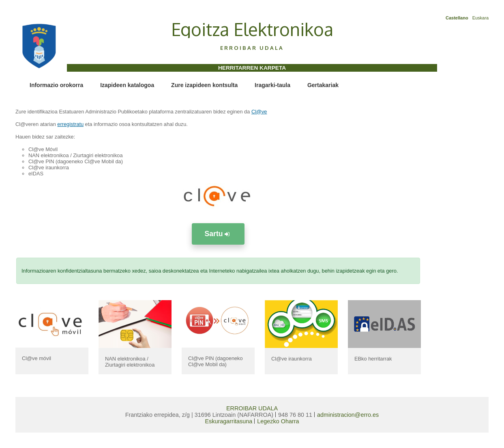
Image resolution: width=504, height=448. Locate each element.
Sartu (218, 234)
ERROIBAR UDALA (252, 408)
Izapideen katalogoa (127, 85)
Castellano (457, 18)
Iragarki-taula (272, 85)
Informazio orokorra (56, 85)
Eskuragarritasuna (229, 421)
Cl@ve (259, 112)
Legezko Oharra (278, 421)
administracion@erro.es (348, 415)
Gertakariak (323, 85)
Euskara (480, 18)
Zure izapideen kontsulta (204, 85)
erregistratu (70, 124)
